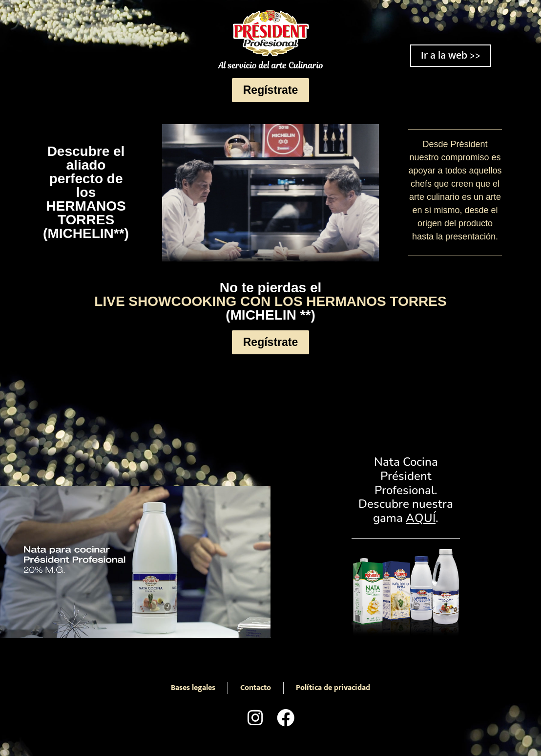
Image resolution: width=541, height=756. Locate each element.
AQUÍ (421, 518)
